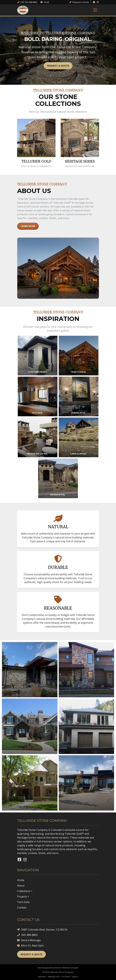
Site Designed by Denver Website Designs (58, 968)
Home (21, 880)
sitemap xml (54, 976)
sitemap (42, 976)
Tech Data (23, 902)
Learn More (28, 226)
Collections (24, 891)
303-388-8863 (27, 935)
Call (27, 2)
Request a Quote (58, 66)
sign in (75, 976)
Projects (22, 897)
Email (45, 2)
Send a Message (29, 940)
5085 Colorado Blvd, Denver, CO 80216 (42, 930)
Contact (22, 908)
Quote (79, 2)
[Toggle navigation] (95, 10)
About (21, 886)
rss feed (66, 976)
